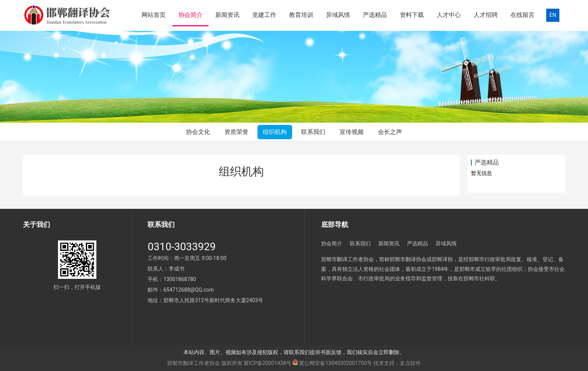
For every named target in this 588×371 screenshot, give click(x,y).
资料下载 (412, 15)
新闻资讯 (227, 15)
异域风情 (338, 15)
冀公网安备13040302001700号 (335, 363)
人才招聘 (486, 15)
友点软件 (410, 363)
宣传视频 (352, 132)
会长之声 (390, 132)
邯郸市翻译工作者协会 (193, 363)
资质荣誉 (236, 132)
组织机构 (275, 132)
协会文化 (198, 132)
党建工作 (264, 15)
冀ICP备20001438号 (267, 363)
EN (553, 15)
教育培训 (301, 15)
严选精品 (375, 15)
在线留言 (522, 15)
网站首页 (154, 15)
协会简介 (190, 15)
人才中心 (449, 15)
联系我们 (313, 132)
